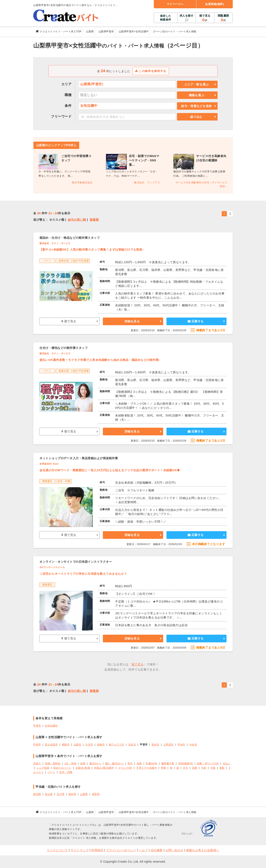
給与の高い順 (77, 220)
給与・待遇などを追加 (196, 106)
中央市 (193, 745)
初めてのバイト (62, 768)
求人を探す (187, 16)
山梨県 (84, 794)
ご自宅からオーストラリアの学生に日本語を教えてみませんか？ (83, 574)
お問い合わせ (174, 850)
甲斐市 (37, 726)
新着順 (94, 220)
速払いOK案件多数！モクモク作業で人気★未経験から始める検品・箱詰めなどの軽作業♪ (100, 360)
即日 (130, 763)
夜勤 (222, 768)
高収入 (37, 763)
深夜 (195, 768)
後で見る (205, 18)
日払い (227, 763)
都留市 (66, 745)
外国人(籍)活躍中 (104, 768)
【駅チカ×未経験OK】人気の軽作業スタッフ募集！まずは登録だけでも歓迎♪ (92, 250)
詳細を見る (132, 321)
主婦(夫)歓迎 (83, 768)
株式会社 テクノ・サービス (55, 243)
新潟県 (37, 794)
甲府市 (37, 745)
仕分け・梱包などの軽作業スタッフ (64, 348)
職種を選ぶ (197, 95)
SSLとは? (187, 834)
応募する (196, 321)
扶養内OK (151, 763)
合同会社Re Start (49, 464)
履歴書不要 (168, 763)
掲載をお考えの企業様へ (203, 850)
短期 (83, 763)
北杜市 (132, 745)
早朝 (163, 768)
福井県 (72, 794)
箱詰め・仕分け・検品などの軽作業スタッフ (70, 238)
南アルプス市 (116, 745)
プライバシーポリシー (121, 850)
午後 (213, 768)
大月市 (89, 745)
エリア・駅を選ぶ (197, 84)
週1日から (95, 763)
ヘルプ (143, 850)
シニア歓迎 (43, 768)
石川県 (61, 794)
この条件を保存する (151, 71)
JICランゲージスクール (52, 567)
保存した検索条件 (166, 18)
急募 (139, 763)
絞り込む (196, 117)
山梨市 (78, 745)
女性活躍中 (51, 726)
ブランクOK (125, 768)
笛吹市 (155, 745)
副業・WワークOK (208, 763)
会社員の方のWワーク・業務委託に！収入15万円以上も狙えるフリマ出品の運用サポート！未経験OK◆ (110, 470)
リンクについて (57, 850)
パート (52, 772)
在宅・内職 (66, 772)
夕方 (185, 768)
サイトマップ (79, 850)
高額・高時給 (53, 763)
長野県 (96, 794)
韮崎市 (101, 745)
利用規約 (97, 850)
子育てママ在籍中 (147, 768)
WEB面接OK (186, 763)
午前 (204, 768)
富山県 (49, 794)
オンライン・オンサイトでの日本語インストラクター (76, 562)
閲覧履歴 (223, 18)
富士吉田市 (51, 745)
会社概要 (157, 850)
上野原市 (169, 745)
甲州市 (181, 745)
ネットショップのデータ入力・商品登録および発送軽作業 (79, 458)
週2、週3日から (114, 763)
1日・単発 (70, 763)
